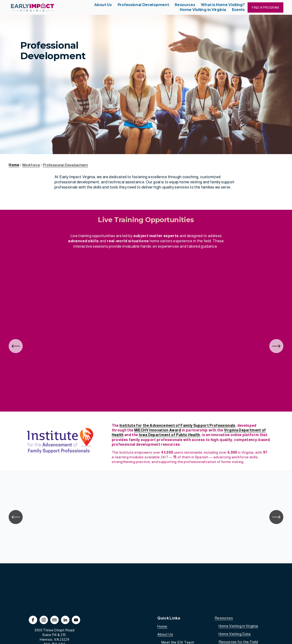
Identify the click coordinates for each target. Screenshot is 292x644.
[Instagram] (44, 620)
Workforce (31, 165)
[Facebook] (33, 620)
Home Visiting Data (235, 634)
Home (162, 626)
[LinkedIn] (65, 620)
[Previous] (16, 346)
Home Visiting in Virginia (238, 626)
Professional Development (65, 165)
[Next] (276, 346)
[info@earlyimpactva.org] (54, 620)
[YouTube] (76, 620)
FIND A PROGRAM (265, 7)
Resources (224, 618)
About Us (165, 634)
